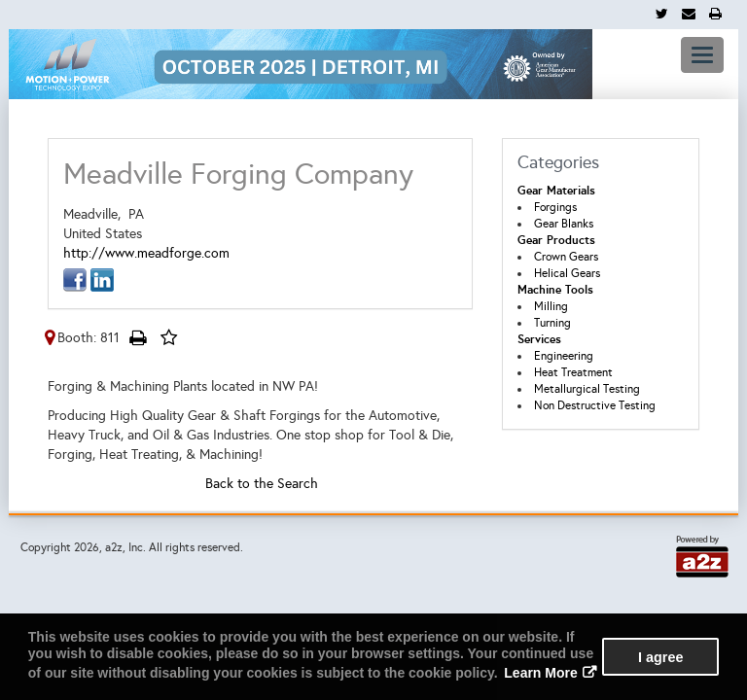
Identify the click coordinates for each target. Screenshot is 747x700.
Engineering (564, 356)
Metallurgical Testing (587, 389)
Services (539, 339)
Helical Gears (567, 273)
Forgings (555, 207)
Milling (551, 306)
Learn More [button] (540, 673)
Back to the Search (262, 484)
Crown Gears (566, 257)
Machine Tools (555, 290)
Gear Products (556, 240)
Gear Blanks (564, 224)
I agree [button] (660, 657)
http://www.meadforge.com (146, 253)
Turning (552, 323)
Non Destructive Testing (595, 405)
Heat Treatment (573, 372)
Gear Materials (556, 191)
